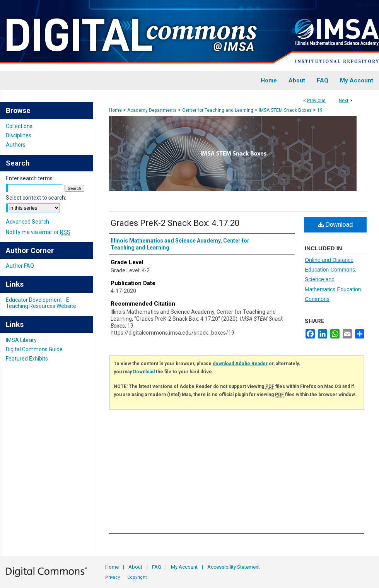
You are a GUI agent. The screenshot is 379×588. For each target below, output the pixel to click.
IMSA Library (21, 340)
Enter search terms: (30, 178)
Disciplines (19, 135)
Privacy (113, 577)
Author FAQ (20, 266)
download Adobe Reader (240, 364)
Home (115, 110)
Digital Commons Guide (34, 349)
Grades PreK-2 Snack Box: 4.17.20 (175, 223)
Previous (316, 101)
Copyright (137, 577)
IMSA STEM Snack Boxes (285, 110)
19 (320, 110)
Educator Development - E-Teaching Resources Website (41, 303)
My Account (184, 567)
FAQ (157, 567)
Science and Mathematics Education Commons (333, 289)
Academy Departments (152, 110)
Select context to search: (36, 198)
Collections (19, 126)
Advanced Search (27, 222)
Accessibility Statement (234, 567)
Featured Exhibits (27, 359)
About (135, 567)
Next (344, 101)
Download (335, 225)
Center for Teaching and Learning (218, 110)
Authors (16, 145)
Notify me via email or (38, 232)
